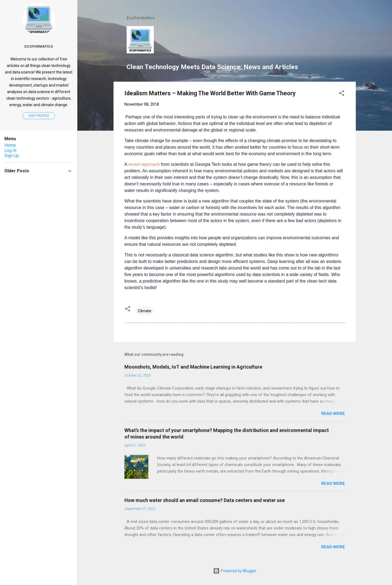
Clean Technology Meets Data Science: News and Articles (212, 67)
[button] (342, 94)
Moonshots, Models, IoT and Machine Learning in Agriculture (193, 367)
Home (10, 145)
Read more (333, 414)
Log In (10, 150)
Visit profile (39, 116)
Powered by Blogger (235, 571)
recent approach (143, 164)
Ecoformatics (39, 46)
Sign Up (12, 156)
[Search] (353, 15)
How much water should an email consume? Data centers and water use (205, 500)
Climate (145, 311)
